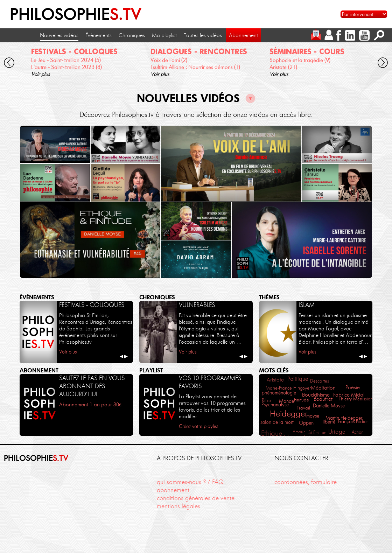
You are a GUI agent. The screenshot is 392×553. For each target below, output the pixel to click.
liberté (329, 422)
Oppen (306, 423)
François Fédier (353, 422)
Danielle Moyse (329, 406)
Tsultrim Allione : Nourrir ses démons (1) (195, 67)
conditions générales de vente (196, 498)
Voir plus (41, 74)
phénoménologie (279, 393)
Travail (303, 408)
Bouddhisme (316, 395)
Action (358, 432)
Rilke (266, 401)
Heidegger (289, 414)
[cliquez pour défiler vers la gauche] (9, 64)
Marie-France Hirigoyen (289, 388)
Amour (299, 432)
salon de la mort (277, 422)
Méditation (323, 388)
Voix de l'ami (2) (169, 60)
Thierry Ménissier (355, 399)
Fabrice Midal (349, 395)
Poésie (353, 387)
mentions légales (178, 506)
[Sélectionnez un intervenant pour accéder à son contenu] (364, 14)
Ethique (272, 433)
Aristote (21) (283, 67)
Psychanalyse (275, 405)
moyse (313, 416)
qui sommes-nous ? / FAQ (190, 482)
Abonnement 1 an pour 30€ (90, 405)
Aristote (275, 380)
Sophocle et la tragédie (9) (300, 60)
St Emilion (317, 432)
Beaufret (323, 399)
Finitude (302, 400)
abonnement (173, 490)
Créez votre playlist (198, 426)
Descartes (320, 381)
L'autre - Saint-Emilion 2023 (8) (66, 67)
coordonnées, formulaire (306, 482)
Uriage (337, 432)
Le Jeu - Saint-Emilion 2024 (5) (66, 60)
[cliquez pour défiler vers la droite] (383, 64)
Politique (298, 379)
